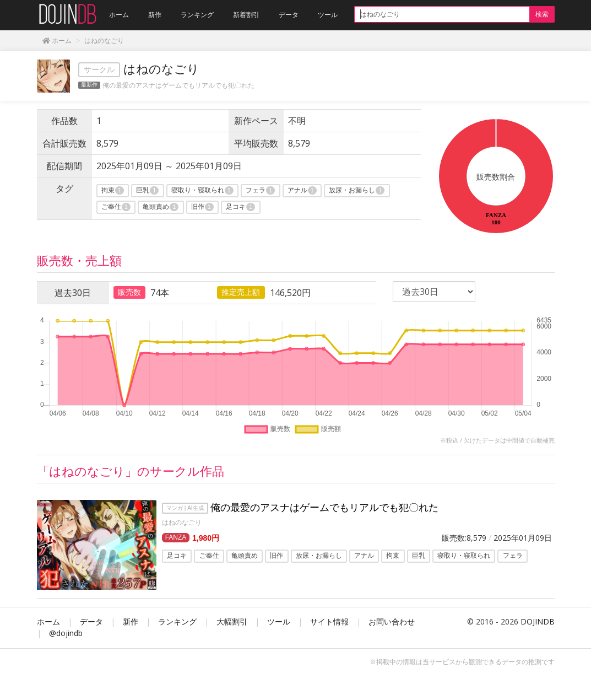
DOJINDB (538, 621)
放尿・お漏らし (357, 190)
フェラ (260, 190)
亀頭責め (161, 207)
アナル (302, 190)
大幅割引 (232, 621)
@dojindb (66, 633)
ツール (279, 621)
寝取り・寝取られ (202, 190)
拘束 (113, 190)
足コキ (240, 207)
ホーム (48, 621)
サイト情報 (329, 621)
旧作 (202, 207)
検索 (542, 14)
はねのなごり (182, 522)
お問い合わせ (392, 621)
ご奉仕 (116, 207)
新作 (131, 621)
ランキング (177, 621)
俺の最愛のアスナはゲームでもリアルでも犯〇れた (178, 85)
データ (91, 621)
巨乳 (147, 190)
